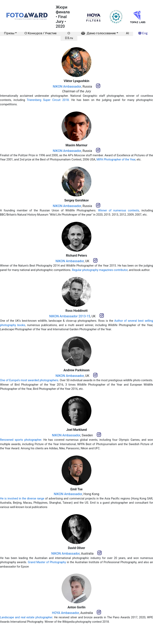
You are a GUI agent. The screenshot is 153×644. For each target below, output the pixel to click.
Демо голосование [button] (98, 33)
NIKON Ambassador (67, 86)
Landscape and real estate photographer (26, 617)
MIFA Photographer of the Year (116, 160)
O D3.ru (69, 35)
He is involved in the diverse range (22, 499)
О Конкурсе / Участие (41, 33)
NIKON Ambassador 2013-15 (70, 316)
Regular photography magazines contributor (100, 270)
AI (127, 33)
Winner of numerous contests (119, 211)
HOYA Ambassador (65, 613)
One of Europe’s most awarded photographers (29, 380)
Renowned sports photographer (21, 440)
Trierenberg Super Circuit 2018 (48, 100)
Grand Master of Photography (47, 562)
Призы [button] (9, 33)
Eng (143, 33)
